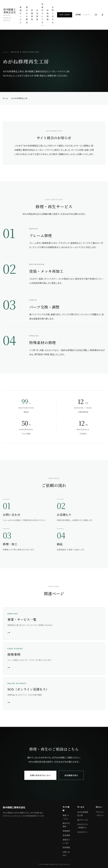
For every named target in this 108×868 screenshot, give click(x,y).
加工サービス (82, 820)
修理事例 (32, 15)
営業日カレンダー (42, 15)
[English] (83, 15)
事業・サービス (21, 15)
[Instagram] (96, 15)
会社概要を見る (71, 775)
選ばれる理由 (27, 15)
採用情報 (48, 15)
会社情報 (37, 15)
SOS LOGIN (65, 15)
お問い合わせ (53, 15)
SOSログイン (82, 832)
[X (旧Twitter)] (102, 15)
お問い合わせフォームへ (40, 775)
